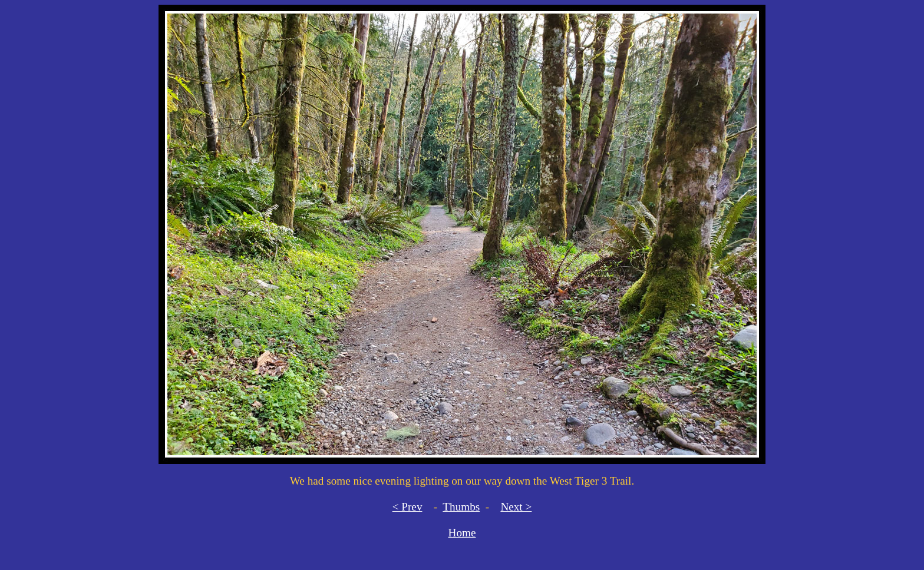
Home (462, 533)
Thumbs (461, 507)
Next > (516, 507)
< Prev (407, 507)
